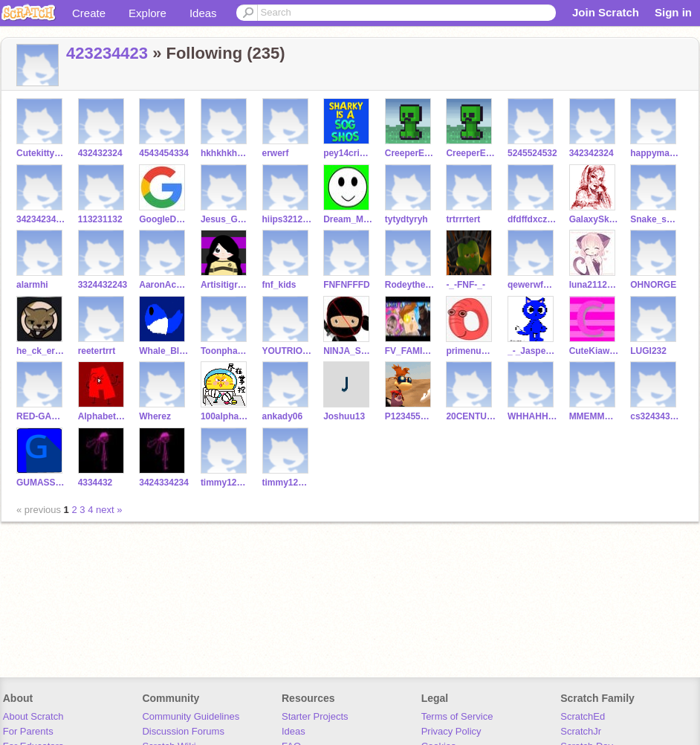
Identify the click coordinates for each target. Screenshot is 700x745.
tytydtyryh (406, 219)
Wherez (155, 416)
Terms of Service (457, 716)
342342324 (592, 153)
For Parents (28, 731)
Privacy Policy (451, 731)
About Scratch (33, 716)
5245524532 (532, 153)
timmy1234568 (226, 483)
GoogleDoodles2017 (164, 219)
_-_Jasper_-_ (532, 351)
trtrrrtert (463, 219)
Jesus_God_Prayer (226, 219)
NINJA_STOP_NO (348, 351)
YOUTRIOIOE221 (287, 351)
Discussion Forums (183, 731)
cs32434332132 (655, 416)
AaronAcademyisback (164, 285)
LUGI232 (648, 351)
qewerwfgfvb (532, 285)
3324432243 (103, 285)
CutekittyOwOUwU (41, 153)
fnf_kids (279, 285)
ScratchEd (583, 716)
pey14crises (348, 153)
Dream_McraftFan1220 (348, 219)
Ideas (203, 13)
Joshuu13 (344, 416)
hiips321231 (287, 219)
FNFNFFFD (347, 285)
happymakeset (655, 153)
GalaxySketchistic (594, 219)
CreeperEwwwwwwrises (410, 153)
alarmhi (32, 285)
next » (109, 510)
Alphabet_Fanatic (103, 416)
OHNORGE (653, 285)
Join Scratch (606, 12)
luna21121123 (594, 285)
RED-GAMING (41, 416)
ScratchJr (581, 731)
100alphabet (226, 416)
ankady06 (283, 416)
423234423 (107, 53)
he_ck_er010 (41, 351)
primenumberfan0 (471, 351)
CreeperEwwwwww (471, 153)
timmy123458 (287, 483)
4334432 (95, 483)
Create (89, 13)
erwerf (276, 153)
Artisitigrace (226, 285)
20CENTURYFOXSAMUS (471, 416)
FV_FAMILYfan (410, 351)
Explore (148, 13)
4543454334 (164, 153)
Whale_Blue (164, 351)
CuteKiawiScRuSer (594, 351)
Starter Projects (315, 716)
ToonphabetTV (226, 351)
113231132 (100, 219)
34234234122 (41, 219)
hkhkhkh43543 (226, 153)
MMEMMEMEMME (594, 416)
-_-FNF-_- (466, 285)
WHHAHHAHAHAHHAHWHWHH (532, 416)
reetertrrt (97, 351)
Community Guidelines (191, 716)
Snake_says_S (655, 219)
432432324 (100, 153)
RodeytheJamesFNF (410, 285)
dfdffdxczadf (532, 219)
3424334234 (164, 483)
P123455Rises (410, 416)
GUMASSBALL (41, 483)
